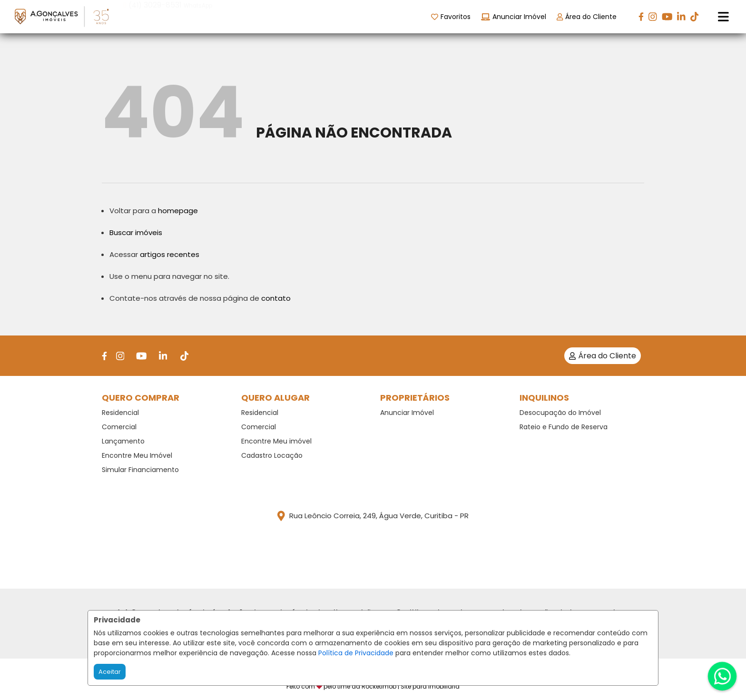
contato (276, 298)
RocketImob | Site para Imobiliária (411, 686)
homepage (178, 211)
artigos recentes (170, 254)
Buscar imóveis (136, 232)
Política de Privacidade (356, 653)
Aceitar (110, 672)
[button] (184, 16)
